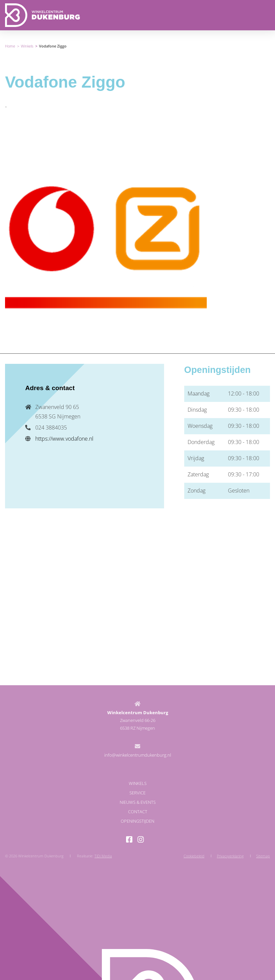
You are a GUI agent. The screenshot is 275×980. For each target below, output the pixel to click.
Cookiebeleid (194, 856)
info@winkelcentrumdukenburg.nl (138, 755)
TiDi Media (103, 856)
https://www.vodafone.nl (64, 439)
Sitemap (263, 856)
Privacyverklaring (230, 856)
